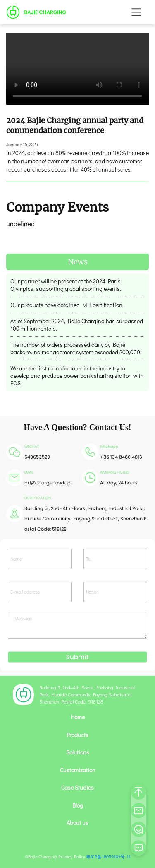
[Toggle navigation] (136, 12)
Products (77, 735)
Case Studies (77, 788)
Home (78, 717)
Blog (78, 805)
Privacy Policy (72, 857)
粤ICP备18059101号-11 (108, 857)
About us (77, 823)
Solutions (78, 752)
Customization (78, 770)
